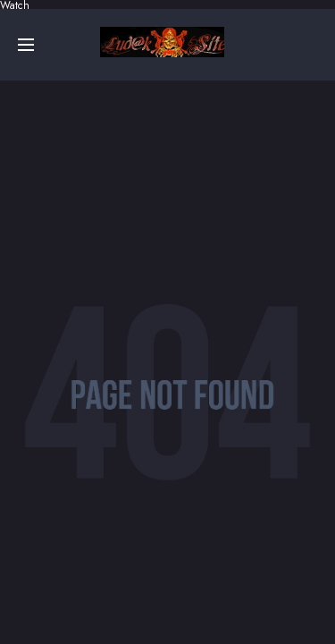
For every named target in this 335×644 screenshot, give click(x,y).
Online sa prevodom (162, 42)
